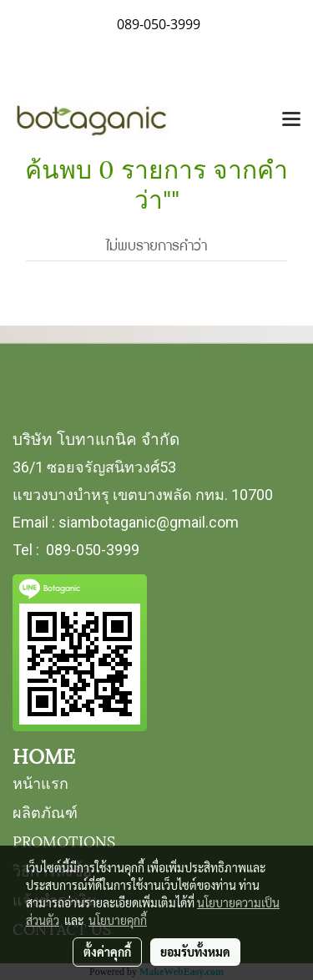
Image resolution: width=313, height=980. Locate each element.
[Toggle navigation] (291, 120)
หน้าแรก (40, 782)
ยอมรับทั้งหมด (195, 952)
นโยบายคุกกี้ (118, 920)
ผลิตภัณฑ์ (45, 811)
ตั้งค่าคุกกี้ (107, 952)
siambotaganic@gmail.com (149, 522)
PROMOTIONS (64, 840)
